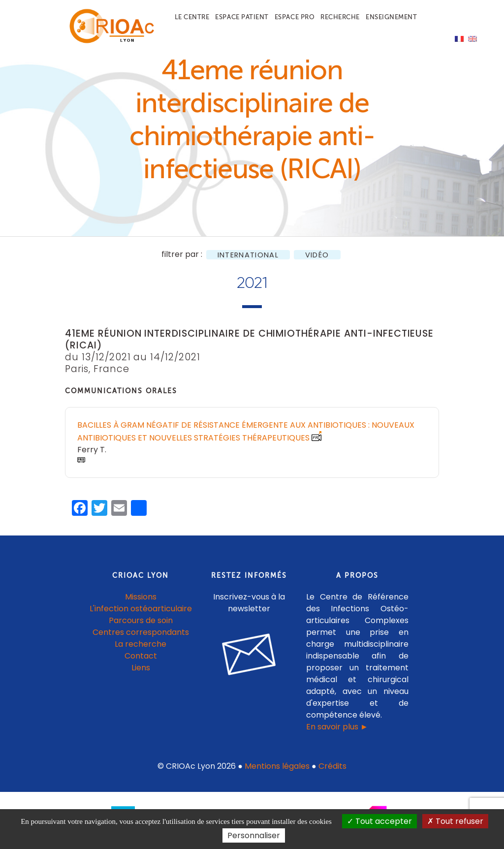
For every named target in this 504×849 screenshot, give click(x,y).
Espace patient (242, 17)
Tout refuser (455, 821)
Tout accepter (379, 821)
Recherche (340, 17)
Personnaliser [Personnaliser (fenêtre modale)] (254, 835)
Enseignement (391, 17)
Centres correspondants (141, 632)
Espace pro (295, 17)
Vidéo (317, 255)
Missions (141, 597)
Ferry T (91, 450)
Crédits (332, 766)
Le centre (192, 17)
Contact (141, 656)
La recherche (141, 644)
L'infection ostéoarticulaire (141, 609)
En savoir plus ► (337, 727)
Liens (141, 668)
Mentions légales (277, 766)
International (248, 255)
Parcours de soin (141, 620)
